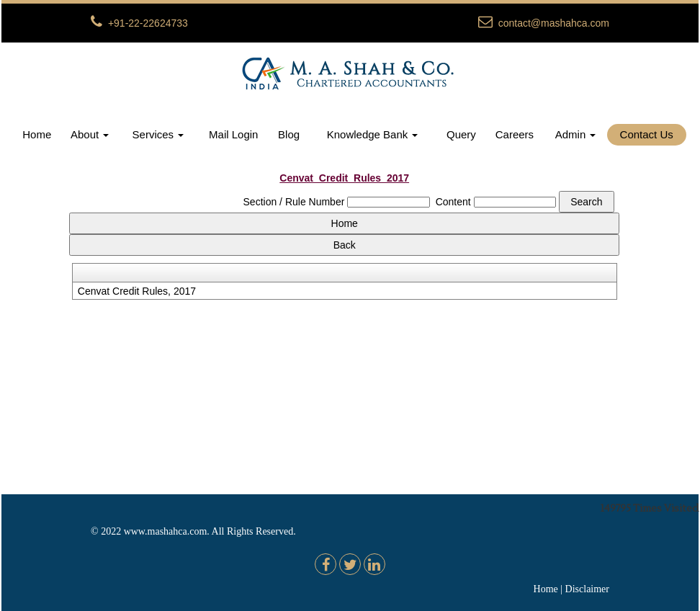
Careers (515, 134)
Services (158, 134)
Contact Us (647, 134)
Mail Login (233, 134)
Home (37, 134)
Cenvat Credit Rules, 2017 (137, 291)
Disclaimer (587, 589)
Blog (289, 134)
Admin (576, 134)
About (90, 134)
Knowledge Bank (373, 134)
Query (461, 134)
